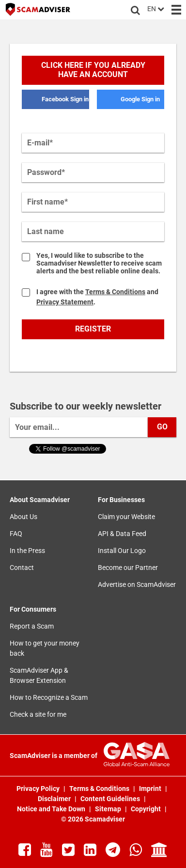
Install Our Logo (122, 551)
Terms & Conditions (115, 292)
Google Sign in (140, 99)
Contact (22, 568)
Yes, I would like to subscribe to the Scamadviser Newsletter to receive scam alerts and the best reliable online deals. (99, 263)
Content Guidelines (111, 799)
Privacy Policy (39, 789)
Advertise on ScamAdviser (137, 584)
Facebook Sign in (65, 99)
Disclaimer (55, 799)
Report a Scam (32, 626)
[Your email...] (79, 427)
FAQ (16, 534)
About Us (23, 517)
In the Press (27, 551)
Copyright (147, 809)
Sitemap (109, 809)
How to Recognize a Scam (49, 697)
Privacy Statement (65, 302)
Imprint (151, 789)
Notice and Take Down (52, 809)
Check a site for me (38, 714)
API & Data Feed (122, 534)
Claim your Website (126, 517)
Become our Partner (128, 568)
